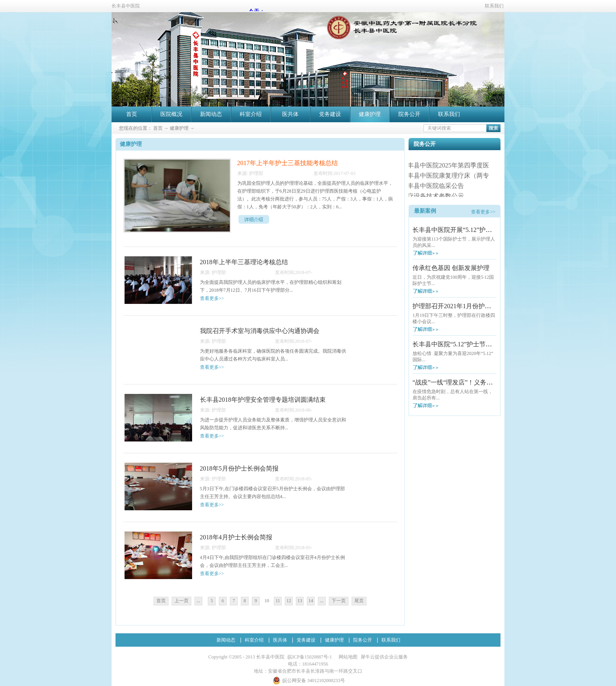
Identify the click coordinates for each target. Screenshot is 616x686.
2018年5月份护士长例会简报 (239, 468)
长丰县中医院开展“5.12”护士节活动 (462, 230)
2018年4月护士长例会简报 (236, 537)
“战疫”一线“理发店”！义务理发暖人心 (465, 382)
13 (300, 601)
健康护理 (179, 128)
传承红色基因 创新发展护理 (451, 268)
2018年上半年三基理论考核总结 (244, 262)
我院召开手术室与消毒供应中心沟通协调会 (260, 331)
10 (267, 601)
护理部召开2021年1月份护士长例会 (461, 306)
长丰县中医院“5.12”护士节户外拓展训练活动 (474, 344)
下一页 (339, 601)
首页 (132, 114)
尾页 (359, 601)
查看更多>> (483, 212)
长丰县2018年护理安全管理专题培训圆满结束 (263, 400)
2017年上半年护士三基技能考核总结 (288, 163)
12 (289, 601)
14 (311, 601)
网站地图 (347, 657)
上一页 (181, 601)
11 (278, 601)
